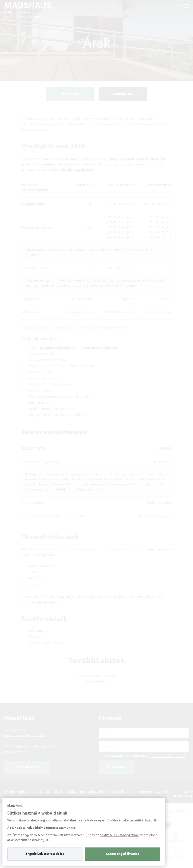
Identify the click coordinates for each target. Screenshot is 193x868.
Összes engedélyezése (123, 854)
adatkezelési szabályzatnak (119, 835)
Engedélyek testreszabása (45, 854)
